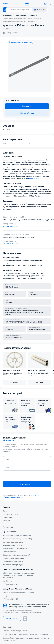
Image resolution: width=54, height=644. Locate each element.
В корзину (27, 106)
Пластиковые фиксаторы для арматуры (27, 420)
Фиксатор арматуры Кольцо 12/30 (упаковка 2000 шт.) (12, 374)
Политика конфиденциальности (15, 631)
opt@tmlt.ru (8, 581)
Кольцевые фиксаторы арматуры (26, 403)
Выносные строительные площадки (17, 536)
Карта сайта (8, 627)
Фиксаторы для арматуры (10, 402)
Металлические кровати (12, 545)
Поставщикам (8, 527)
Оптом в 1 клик (27, 113)
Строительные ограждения (13, 558)
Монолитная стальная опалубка (43, 403)
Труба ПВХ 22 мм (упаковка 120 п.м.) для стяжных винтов (39, 374)
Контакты (33, 15)
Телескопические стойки (13, 562)
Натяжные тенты (9, 552)
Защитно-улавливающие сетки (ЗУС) (17, 539)
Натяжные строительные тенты (10, 420)
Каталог (6, 511)
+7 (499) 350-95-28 (10, 227)
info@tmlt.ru (34, 178)
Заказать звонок (12, 619)
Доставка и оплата (10, 514)
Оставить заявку (27, 484)
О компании (7, 518)
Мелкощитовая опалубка (13, 542)
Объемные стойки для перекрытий (16, 555)
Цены (5, 524)
